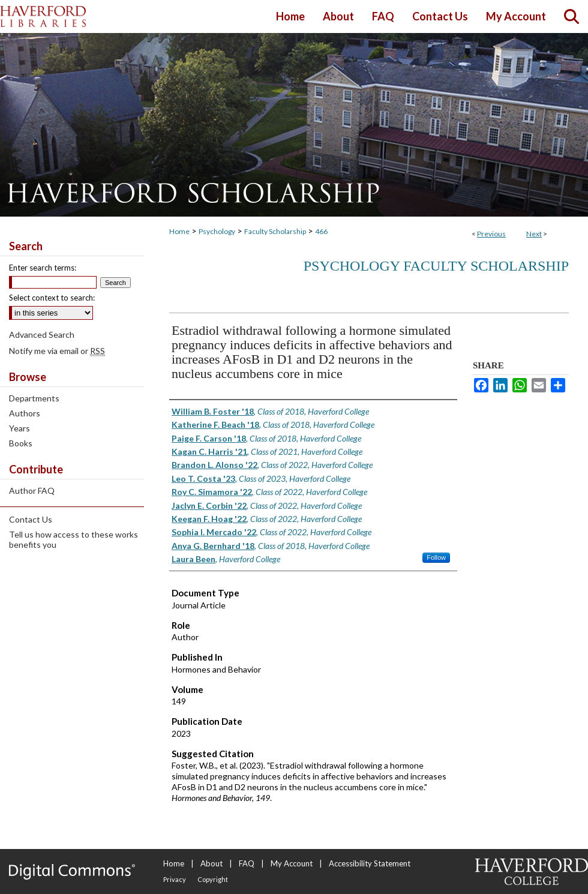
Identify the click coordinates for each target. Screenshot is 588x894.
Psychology (217, 231)
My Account (292, 863)
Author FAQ (32, 490)
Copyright (213, 879)
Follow (436, 557)
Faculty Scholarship (275, 231)
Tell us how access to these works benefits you (73, 539)
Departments (34, 398)
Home (179, 231)
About (211, 863)
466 (321, 231)
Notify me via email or (57, 351)
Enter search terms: (43, 268)
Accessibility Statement (370, 863)
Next (534, 234)
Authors (25, 413)
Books (21, 443)
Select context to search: (52, 298)
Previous (491, 234)
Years (19, 428)
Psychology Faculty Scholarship (436, 266)
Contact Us (31, 519)
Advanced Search (42, 334)
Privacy (175, 879)
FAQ (247, 863)
